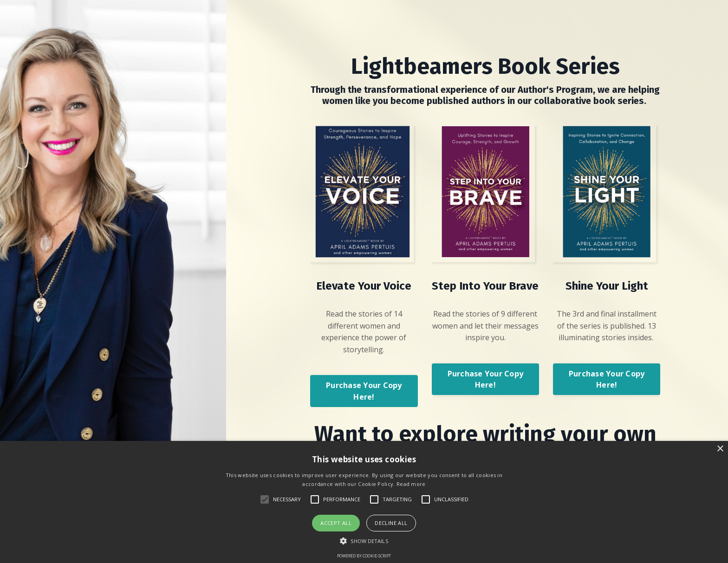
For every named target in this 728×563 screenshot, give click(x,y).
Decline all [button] (391, 523)
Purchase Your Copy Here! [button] (364, 391)
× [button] (720, 449)
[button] (364, 541)
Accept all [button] (336, 523)
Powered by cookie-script (364, 556)
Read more (411, 484)
